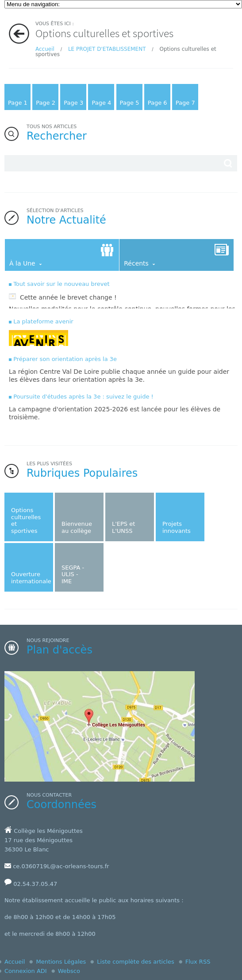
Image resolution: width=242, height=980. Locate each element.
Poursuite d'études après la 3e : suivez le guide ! (83, 397)
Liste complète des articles (135, 962)
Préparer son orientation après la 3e (65, 359)
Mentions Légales (61, 962)
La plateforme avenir (43, 321)
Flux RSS (198, 962)
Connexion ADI (26, 971)
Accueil (45, 49)
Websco (69, 971)
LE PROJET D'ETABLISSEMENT (107, 49)
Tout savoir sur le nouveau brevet (61, 284)
